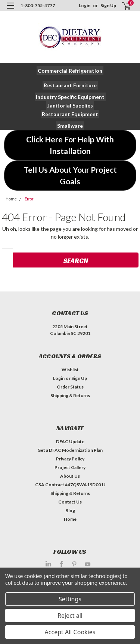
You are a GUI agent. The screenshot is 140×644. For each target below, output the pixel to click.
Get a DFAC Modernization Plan (70, 450)
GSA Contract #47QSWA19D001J (70, 485)
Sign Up (108, 5)
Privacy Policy (70, 459)
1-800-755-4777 (38, 5)
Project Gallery (70, 467)
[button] (70, 71)
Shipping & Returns (70, 395)
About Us (70, 476)
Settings (70, 599)
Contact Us (70, 502)
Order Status (70, 387)
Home (11, 199)
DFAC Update (70, 442)
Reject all (70, 616)
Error (29, 199)
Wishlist (70, 370)
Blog (70, 510)
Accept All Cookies (70, 632)
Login (85, 5)
